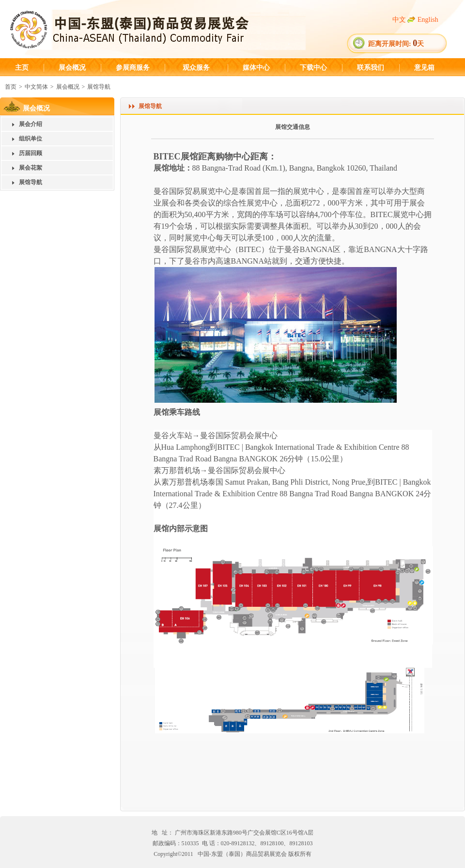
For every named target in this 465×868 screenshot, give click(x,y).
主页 (22, 68)
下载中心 (313, 68)
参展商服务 (133, 68)
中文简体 (36, 87)
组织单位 (31, 139)
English (428, 20)
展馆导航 (99, 87)
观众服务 (196, 68)
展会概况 (72, 68)
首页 (11, 87)
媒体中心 (256, 68)
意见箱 (424, 68)
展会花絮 (31, 168)
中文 (399, 20)
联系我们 (371, 68)
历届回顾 (31, 153)
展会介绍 (31, 124)
